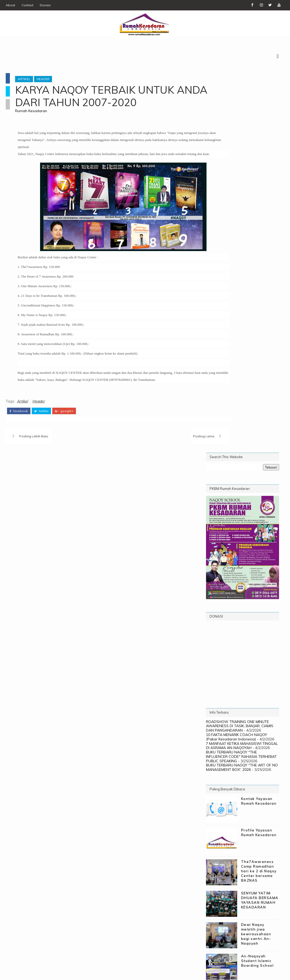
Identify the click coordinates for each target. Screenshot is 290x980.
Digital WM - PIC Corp (101, 972)
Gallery (217, 773)
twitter (41, 426)
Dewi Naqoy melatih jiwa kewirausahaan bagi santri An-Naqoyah (256, 557)
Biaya (236, 765)
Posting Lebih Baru (34, 453)
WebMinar (243, 808)
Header (49, 81)
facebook (19, 426)
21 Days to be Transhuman (236, 756)
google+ (64, 426)
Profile (238, 790)
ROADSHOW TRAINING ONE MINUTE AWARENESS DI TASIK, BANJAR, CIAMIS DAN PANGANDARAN (240, 349)
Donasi (45, 5)
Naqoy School (224, 782)
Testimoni (219, 799)
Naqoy (260, 773)
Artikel (30, 81)
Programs (263, 790)
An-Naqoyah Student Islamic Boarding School (257, 584)
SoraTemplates (36, 972)
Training (218, 808)
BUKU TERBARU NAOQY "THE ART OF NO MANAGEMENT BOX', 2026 (242, 390)
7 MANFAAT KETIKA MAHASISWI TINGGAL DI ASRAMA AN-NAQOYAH (242, 369)
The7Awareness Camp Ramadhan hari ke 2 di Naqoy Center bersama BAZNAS (259, 494)
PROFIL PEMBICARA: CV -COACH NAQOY (258, 646)
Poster (216, 790)
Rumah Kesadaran (37, 113)
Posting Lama (167, 453)
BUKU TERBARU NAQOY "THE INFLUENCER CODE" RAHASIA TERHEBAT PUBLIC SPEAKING (241, 379)
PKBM (251, 782)
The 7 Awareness (253, 799)
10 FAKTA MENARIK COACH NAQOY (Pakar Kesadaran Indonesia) (237, 360)
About (10, 5)
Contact (27, 5)
